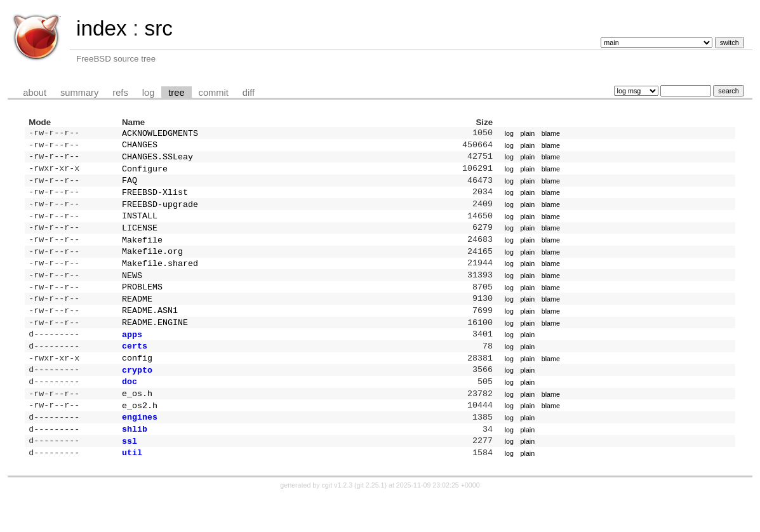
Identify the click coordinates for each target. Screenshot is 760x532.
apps (132, 357)
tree (176, 93)
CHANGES (140, 147)
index (102, 28)
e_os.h (137, 422)
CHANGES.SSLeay (157, 160)
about (35, 93)
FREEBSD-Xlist (155, 199)
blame (551, 134)
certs (135, 369)
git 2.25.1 (371, 521)
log (149, 93)
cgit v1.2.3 (337, 521)
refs (120, 93)
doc (130, 409)
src (158, 28)
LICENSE (140, 239)
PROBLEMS (142, 304)
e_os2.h (140, 436)
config (137, 383)
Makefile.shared (160, 278)
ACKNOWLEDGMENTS (160, 134)
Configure (145, 173)
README (137, 317)
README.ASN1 (150, 330)
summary (79, 93)
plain (528, 134)
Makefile (142, 252)
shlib (135, 462)
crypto (137, 396)
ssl (130, 475)
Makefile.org (152, 265)
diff (249, 93)
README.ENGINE (155, 343)
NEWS (132, 291)
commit (214, 93)
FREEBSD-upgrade (160, 213)
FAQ (130, 186)
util (132, 488)
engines (140, 448)
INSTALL (140, 225)
